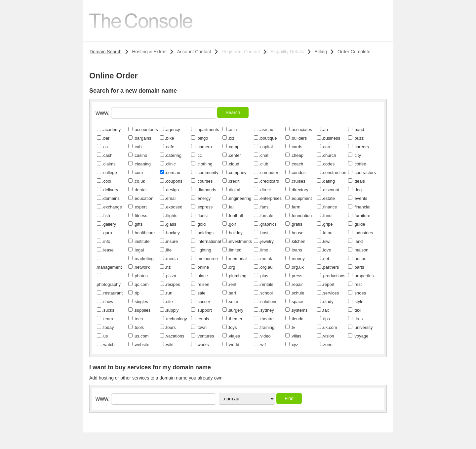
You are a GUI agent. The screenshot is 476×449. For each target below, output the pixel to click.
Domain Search (106, 52)
